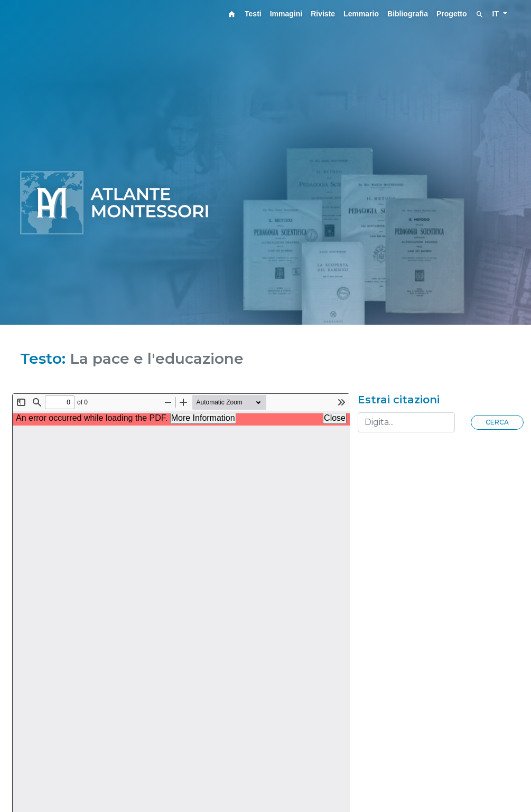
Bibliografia (408, 14)
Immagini (286, 14)
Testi (253, 14)
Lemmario (361, 14)
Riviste (323, 14)
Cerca (497, 422)
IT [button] (497, 14)
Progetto (452, 14)
